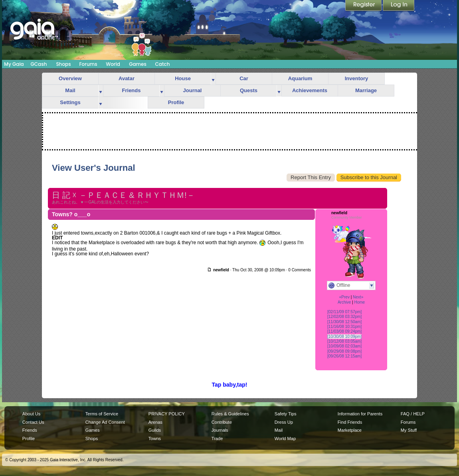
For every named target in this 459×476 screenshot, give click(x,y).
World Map (285, 438)
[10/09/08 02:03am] (344, 346)
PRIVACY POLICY (167, 414)
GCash (39, 64)
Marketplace (350, 430)
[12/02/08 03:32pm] (344, 317)
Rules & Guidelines (230, 414)
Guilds (155, 430)
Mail (70, 90)
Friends (132, 90)
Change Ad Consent (105, 422)
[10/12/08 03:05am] (344, 341)
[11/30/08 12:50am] (344, 322)
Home (359, 302)
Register (364, 6)
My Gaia (14, 64)
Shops (63, 64)
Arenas (155, 422)
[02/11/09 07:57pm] (344, 312)
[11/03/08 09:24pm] (344, 331)
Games (138, 64)
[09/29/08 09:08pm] (344, 351)
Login (399, 6)
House (183, 78)
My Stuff (409, 430)
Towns (155, 438)
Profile (176, 102)
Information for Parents (360, 414)
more (213, 79)
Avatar (127, 78)
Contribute (222, 422)
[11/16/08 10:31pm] (344, 327)
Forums (88, 64)
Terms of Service (102, 414)
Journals (220, 430)
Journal (193, 90)
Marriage (366, 90)
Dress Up (284, 422)
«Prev (344, 297)
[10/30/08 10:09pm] (344, 337)
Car (244, 78)
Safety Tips (286, 414)
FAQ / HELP (413, 414)
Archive (344, 302)
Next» (358, 297)
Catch (163, 64)
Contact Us (33, 422)
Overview (70, 78)
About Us (31, 414)
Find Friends (350, 422)
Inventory (357, 78)
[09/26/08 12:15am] (344, 356)
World (113, 64)
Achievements (310, 90)
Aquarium (300, 78)
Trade (217, 438)
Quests (249, 90)
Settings (70, 102)
